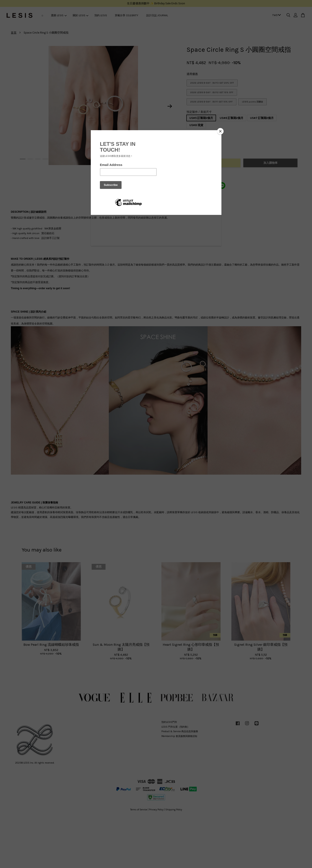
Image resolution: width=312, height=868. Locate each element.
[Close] (220, 131)
